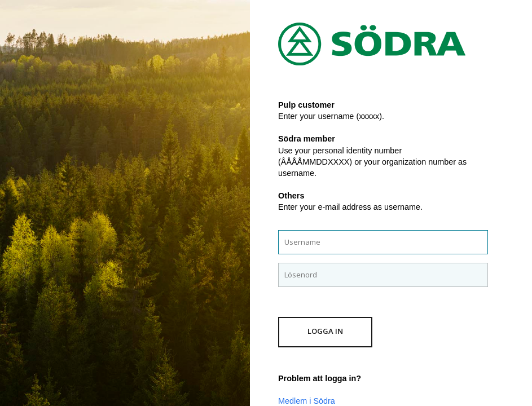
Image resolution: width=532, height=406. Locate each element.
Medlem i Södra (307, 401)
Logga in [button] (325, 331)
